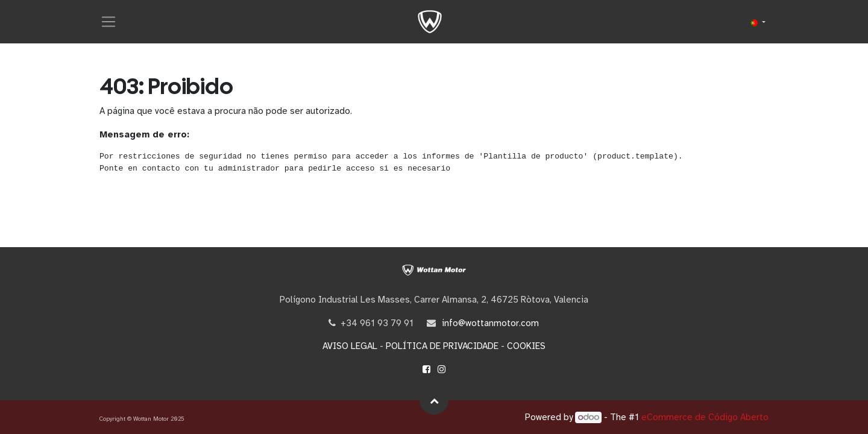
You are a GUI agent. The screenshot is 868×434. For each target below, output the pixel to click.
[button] (434, 400)
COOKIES (526, 346)
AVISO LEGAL (350, 346)
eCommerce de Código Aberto (705, 417)
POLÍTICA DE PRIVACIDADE (442, 346)
